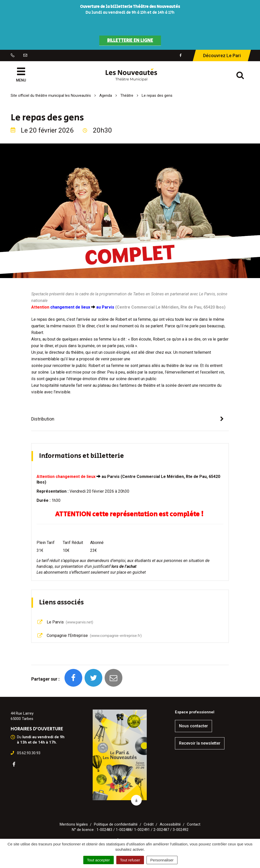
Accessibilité (170, 824)
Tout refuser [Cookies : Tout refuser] (130, 860)
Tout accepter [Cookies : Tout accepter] (99, 860)
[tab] (130, 419)
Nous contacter (193, 726)
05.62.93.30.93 (29, 753)
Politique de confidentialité (116, 824)
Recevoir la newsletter (200, 743)
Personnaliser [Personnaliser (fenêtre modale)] (162, 860)
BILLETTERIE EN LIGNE (130, 41)
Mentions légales (74, 824)
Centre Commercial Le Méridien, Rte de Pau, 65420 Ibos (170, 307)
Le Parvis (65, 622)
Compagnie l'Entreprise (89, 636)
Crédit (149, 824)
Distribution (43, 419)
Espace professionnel (195, 712)
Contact (194, 824)
